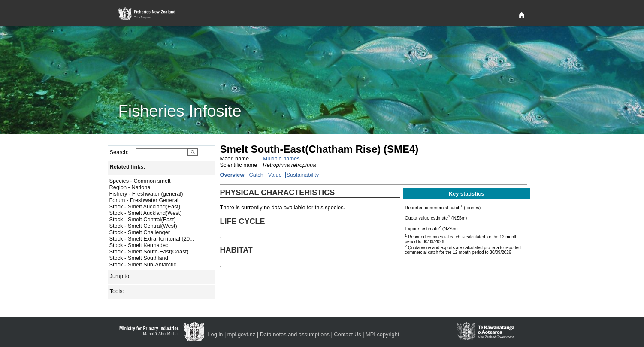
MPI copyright (382, 334)
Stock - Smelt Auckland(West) (146, 213)
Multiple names (281, 158)
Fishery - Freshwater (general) (146, 194)
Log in (216, 334)
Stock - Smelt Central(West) (143, 226)
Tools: (117, 291)
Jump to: (120, 276)
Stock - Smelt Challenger (140, 232)
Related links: (128, 167)
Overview (232, 175)
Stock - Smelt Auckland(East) (145, 207)
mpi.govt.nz (241, 334)
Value (275, 175)
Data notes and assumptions (295, 334)
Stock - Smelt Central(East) (143, 219)
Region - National (131, 187)
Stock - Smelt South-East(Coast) (149, 252)
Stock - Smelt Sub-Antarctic (143, 264)
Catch (256, 175)
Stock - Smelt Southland (139, 258)
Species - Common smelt (140, 181)
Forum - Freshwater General (144, 200)
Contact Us (347, 334)
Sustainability (303, 175)
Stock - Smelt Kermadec (139, 245)
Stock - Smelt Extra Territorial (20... (152, 239)
